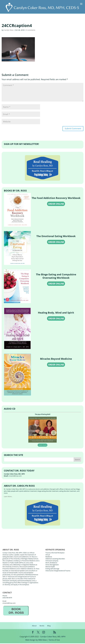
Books (42, 626)
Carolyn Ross (9, 30)
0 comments (31, 30)
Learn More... (8, 497)
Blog (49, 626)
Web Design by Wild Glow (36, 641)
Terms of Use (54, 641)
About (34, 626)
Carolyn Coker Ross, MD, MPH (53, 637)
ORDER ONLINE (56, 204)
